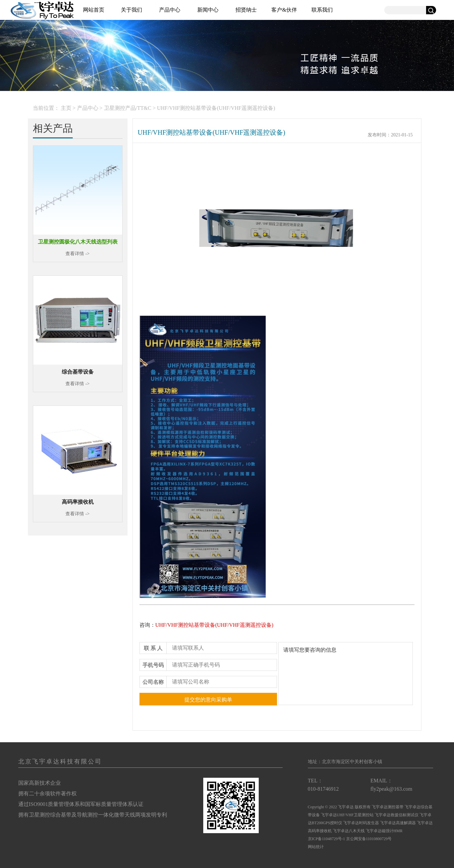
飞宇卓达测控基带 (388, 807)
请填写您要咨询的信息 (346, 674)
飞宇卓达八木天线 (349, 831)
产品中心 (170, 10)
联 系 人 (153, 648)
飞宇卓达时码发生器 (361, 823)
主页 (66, 108)
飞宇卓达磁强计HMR (384, 831)
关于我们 (132, 10)
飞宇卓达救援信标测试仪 (397, 815)
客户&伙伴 (284, 10)
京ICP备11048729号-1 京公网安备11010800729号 (350, 839)
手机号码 (153, 665)
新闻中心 (208, 10)
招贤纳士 (246, 10)
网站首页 (94, 10)
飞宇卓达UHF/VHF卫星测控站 (347, 815)
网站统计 (316, 847)
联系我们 (322, 10)
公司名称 (153, 682)
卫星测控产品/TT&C (128, 108)
